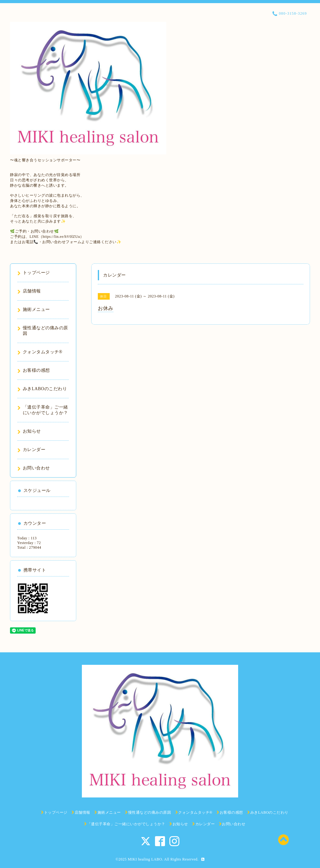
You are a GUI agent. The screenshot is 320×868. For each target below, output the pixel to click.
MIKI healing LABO (145, 859)
